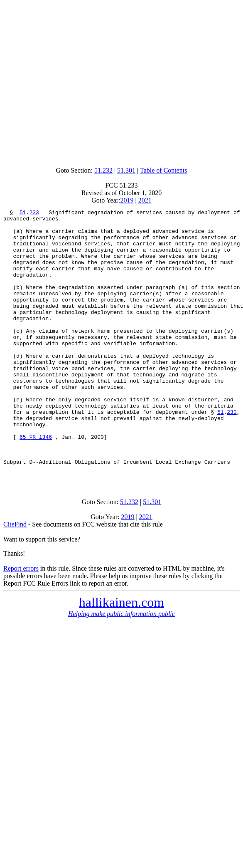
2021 (145, 200)
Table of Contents (164, 170)
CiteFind (15, 578)
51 (23, 213)
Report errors (21, 622)
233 (34, 213)
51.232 (103, 170)
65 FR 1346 (36, 483)
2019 (127, 200)
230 (232, 453)
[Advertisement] (120, 81)
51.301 (126, 170)
